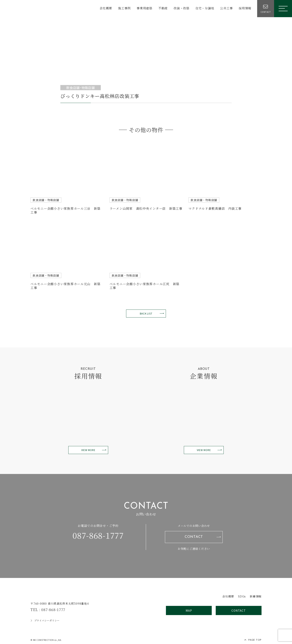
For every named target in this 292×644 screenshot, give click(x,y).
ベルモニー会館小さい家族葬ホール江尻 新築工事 (145, 284)
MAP (189, 608)
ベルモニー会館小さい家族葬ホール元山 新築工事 (66, 284)
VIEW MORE (88, 448)
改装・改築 (181, 8)
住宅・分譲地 (204, 8)
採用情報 (244, 8)
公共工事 (225, 8)
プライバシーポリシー (45, 618)
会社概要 (105, 8)
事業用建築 (144, 8)
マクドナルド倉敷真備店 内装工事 (215, 208)
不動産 (162, 8)
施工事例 (123, 8)
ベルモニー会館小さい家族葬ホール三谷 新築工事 (66, 210)
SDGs (241, 594)
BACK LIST (146, 311)
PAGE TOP (253, 638)
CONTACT (194, 535)
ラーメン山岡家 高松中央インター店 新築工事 (146, 208)
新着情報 (255, 594)
